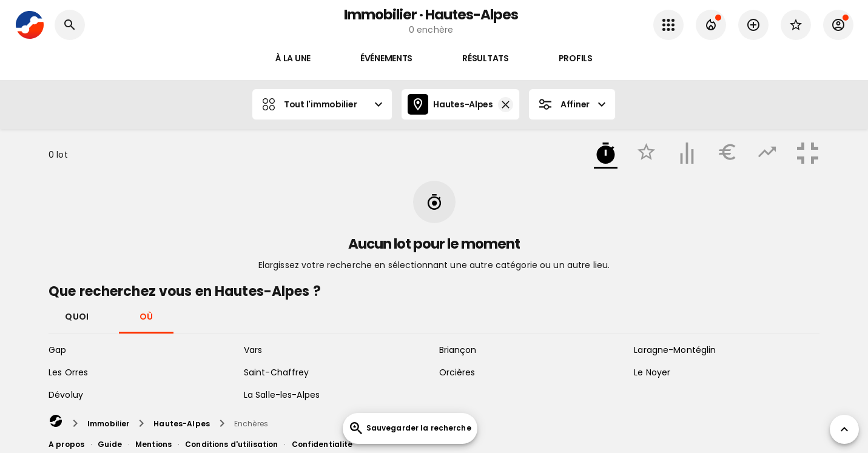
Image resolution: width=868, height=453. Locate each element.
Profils (576, 59)
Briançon (458, 350)
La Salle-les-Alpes (282, 395)
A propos (66, 444)
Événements (386, 59)
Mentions (153, 444)
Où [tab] (146, 316)
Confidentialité (322, 444)
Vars (253, 350)
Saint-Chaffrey (277, 372)
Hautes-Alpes (460, 104)
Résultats (485, 59)
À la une (293, 59)
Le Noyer (652, 372)
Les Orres (68, 372)
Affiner (572, 104)
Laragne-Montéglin (675, 350)
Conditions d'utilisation (231, 444)
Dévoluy (66, 395)
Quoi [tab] (77, 316)
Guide (110, 444)
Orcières (457, 372)
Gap (57, 350)
